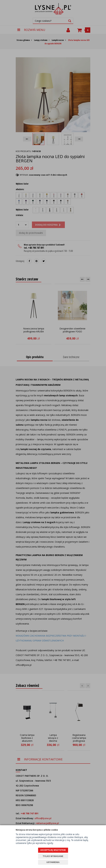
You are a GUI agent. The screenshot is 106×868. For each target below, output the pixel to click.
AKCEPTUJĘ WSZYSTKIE (53, 850)
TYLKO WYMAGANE (53, 856)
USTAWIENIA (53, 862)
